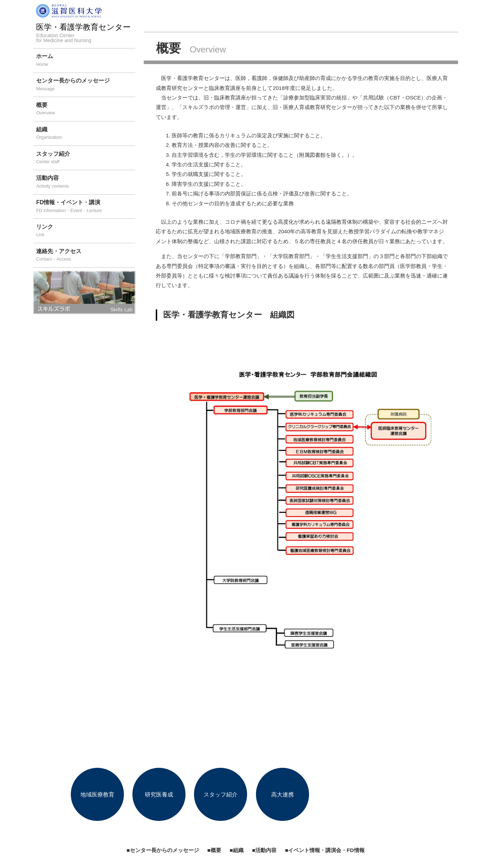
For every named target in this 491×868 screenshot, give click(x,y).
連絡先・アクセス (85, 256)
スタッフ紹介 (85, 158)
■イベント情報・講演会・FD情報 (325, 850)
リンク (85, 231)
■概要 (214, 850)
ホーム (85, 61)
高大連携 (282, 794)
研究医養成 (159, 794)
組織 (85, 134)
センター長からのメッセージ (85, 85)
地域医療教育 (97, 794)
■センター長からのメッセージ (162, 850)
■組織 (237, 850)
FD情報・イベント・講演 (85, 207)
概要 (85, 110)
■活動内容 (264, 850)
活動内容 (85, 182)
